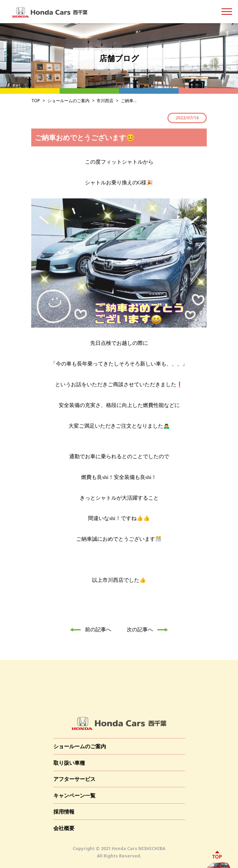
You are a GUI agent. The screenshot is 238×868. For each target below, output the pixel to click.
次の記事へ (149, 629)
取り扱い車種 (69, 763)
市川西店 (105, 101)
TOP (36, 101)
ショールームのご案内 (68, 101)
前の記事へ (89, 629)
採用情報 (64, 811)
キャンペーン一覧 (74, 795)
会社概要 (64, 828)
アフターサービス (74, 779)
